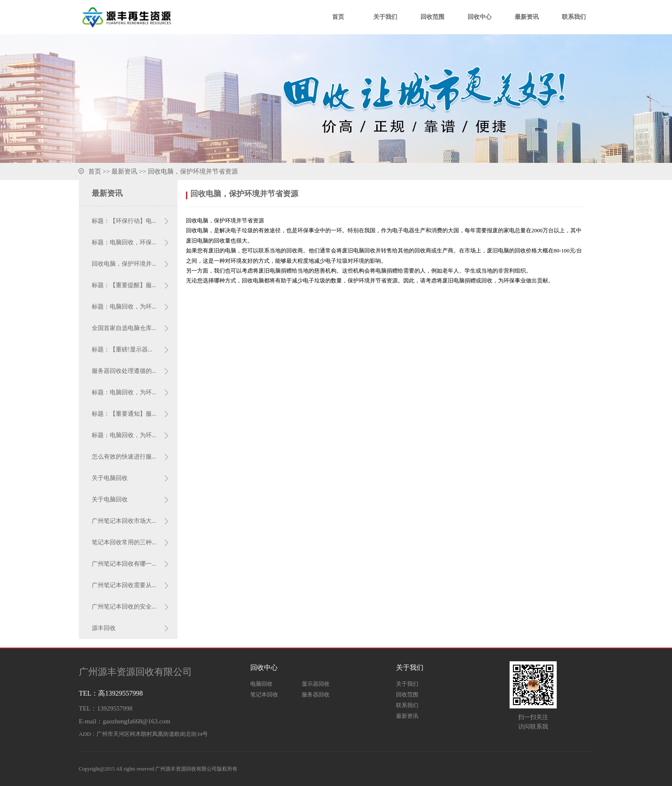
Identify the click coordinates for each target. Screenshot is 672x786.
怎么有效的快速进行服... (124, 457)
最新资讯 (527, 17)
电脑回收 (261, 684)
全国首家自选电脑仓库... (124, 328)
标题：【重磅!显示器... (122, 349)
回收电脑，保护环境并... (124, 264)
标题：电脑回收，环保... (124, 242)
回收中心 (480, 17)
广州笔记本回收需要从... (124, 585)
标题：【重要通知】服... (124, 414)
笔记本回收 (264, 694)
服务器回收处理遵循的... (124, 371)
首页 (338, 17)
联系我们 (574, 17)
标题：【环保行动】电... (124, 221)
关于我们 (385, 17)
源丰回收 (104, 628)
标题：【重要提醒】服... (124, 285)
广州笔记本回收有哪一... (124, 564)
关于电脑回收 (110, 478)
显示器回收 (316, 684)
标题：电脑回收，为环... (124, 307)
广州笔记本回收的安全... (124, 607)
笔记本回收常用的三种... (124, 542)
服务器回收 (316, 694)
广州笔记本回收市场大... (124, 521)
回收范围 (432, 17)
